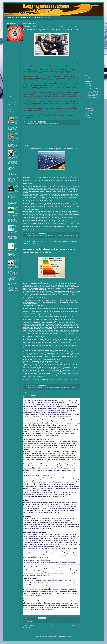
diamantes (88, 114)
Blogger (69, 637)
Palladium (88, 112)
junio (89, 85)
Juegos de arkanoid (12, 104)
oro (87, 115)
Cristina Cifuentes (42, 124)
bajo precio (30, 235)
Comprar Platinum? (90, 110)
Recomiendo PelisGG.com (11, 101)
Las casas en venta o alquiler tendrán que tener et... (94, 95)
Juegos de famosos (12, 103)
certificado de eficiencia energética (54, 387)
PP (58, 124)
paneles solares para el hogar (72, 235)
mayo (89, 100)
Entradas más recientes (29, 625)
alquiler (37, 387)
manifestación (49, 124)
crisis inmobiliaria (68, 387)
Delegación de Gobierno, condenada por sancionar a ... (93, 88)
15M (29, 124)
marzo (89, 104)
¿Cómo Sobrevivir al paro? (34, 396)
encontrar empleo (69, 620)
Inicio (53, 625)
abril (89, 102)
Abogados (32, 124)
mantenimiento (27, 389)
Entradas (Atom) (33, 628)
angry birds (10, 106)
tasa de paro (29, 622)
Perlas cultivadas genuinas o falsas (16, 121)
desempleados (55, 620)
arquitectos (41, 387)
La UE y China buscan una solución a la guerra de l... (94, 92)
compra (62, 387)
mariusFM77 (55, 637)
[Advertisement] (51, 135)
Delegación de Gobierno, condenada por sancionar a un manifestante (51, 26)
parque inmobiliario (38, 389)
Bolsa (87, 124)
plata (87, 117)
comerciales (41, 235)
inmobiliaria (74, 387)
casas (45, 387)
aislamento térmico (32, 387)
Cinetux (10, 110)
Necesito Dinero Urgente (16, 135)
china (37, 235)
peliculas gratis (11, 111)
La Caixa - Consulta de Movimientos (16, 247)
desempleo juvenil (61, 620)
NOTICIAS (54, 124)
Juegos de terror (11, 108)
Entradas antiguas (75, 625)
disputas (45, 235)
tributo (25, 237)
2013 (88, 84)
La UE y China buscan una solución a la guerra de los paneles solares (51, 149)
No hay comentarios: (33, 122)
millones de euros (51, 235)
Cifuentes (36, 124)
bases (34, 235)
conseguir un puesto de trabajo (45, 620)
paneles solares (63, 235)
